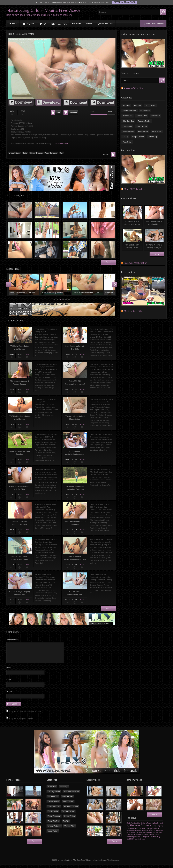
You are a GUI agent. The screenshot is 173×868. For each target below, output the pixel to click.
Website (10, 695)
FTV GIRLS (42, 2)
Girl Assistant (145, 111)
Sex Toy (125, 137)
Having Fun (151, 832)
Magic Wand (131, 827)
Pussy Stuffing (157, 131)
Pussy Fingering (128, 131)
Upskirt (137, 842)
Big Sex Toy (155, 827)
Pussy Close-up (142, 126)
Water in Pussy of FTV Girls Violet (87, 285)
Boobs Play (159, 834)
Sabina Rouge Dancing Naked (103, 210)
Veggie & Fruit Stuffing (138, 840)
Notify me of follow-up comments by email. (25, 715)
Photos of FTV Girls (134, 88)
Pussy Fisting (143, 131)
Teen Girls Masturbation (136, 263)
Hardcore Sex (127, 116)
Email (9, 683)
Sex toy (156, 840)
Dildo (160, 836)
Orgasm (143, 842)
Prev (9, 285)
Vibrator (152, 834)
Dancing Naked (151, 105)
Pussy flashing (131, 838)
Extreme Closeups (141, 829)
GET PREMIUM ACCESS (124, 2)
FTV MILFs (77, 23)
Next (115, 285)
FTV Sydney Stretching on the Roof (75, 210)
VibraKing (149, 840)
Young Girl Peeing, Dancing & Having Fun (24, 285)
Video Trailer (127, 142)
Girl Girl (156, 836)
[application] (62, 69)
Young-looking (137, 834)
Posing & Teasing (144, 121)
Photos (89, 23)
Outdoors (130, 842)
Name (9, 671)
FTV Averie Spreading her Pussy (103, 230)
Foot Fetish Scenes (130, 111)
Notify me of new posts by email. (21, 722)
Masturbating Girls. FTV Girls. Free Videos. (44, 10)
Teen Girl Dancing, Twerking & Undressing (75, 230)
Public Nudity (127, 126)
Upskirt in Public (146, 827)
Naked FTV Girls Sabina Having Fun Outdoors (47, 210)
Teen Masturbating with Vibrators (20, 210)
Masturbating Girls (133, 311)
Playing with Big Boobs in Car (47, 249)
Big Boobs (145, 834)
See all (109, 262)
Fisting (129, 836)
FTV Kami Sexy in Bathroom (103, 249)
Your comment (13, 640)
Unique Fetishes (138, 137)
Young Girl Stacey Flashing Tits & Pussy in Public (75, 249)
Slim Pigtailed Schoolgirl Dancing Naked (20, 230)
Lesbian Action (142, 116)
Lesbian (138, 827)
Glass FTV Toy (136, 836)
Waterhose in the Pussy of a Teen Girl (56, 285)
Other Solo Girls (128, 121)
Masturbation (156, 116)
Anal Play (137, 105)
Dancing (152, 838)
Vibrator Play (153, 137)
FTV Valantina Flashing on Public (47, 230)
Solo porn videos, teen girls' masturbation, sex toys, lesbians (39, 15)
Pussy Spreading (142, 838)
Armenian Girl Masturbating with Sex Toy (20, 249)
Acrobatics (126, 105)
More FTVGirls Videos (135, 189)
